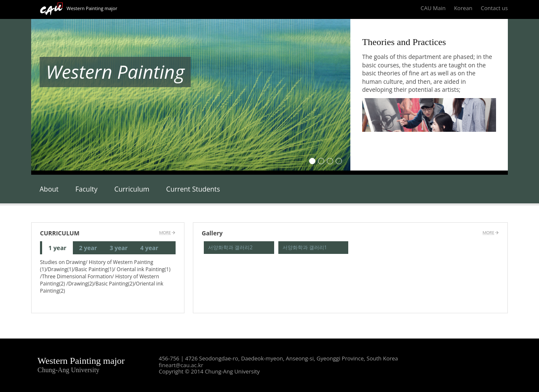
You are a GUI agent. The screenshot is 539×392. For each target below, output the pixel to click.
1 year (57, 248)
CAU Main (433, 8)
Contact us (494, 8)
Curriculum (132, 189)
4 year (149, 248)
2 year (88, 248)
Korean (463, 8)
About (49, 189)
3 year (119, 248)
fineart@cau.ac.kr (181, 365)
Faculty (86, 189)
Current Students (193, 189)
